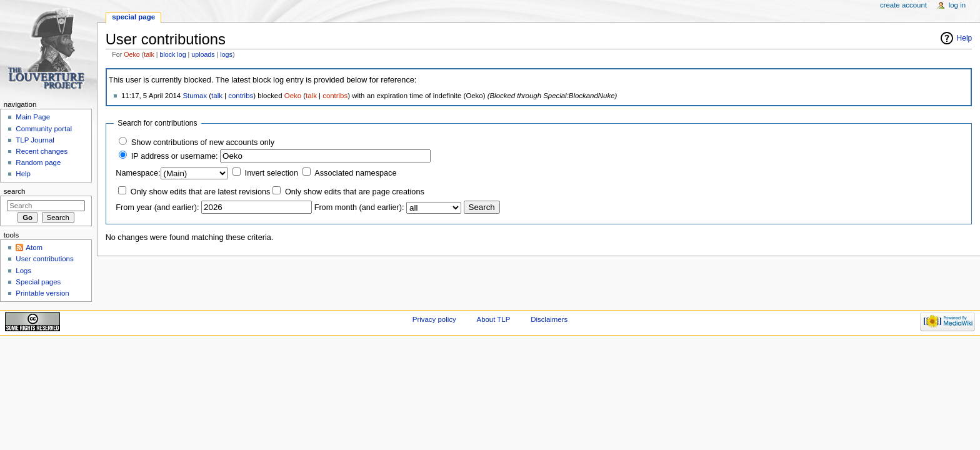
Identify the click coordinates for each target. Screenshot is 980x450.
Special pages (38, 282)
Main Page (33, 117)
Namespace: (138, 173)
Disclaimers (549, 319)
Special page (133, 17)
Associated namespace (355, 173)
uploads (203, 54)
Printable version (42, 293)
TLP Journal (35, 140)
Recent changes (42, 151)
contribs (241, 96)
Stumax (195, 96)
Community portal (44, 129)
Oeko (132, 54)
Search (15, 191)
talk (149, 54)
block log (173, 54)
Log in (957, 5)
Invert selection (272, 173)
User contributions (44, 259)
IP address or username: (175, 156)
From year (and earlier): (157, 207)
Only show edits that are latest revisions (201, 192)
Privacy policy (434, 319)
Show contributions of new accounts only (203, 142)
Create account (903, 5)
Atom (34, 247)
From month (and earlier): (359, 207)
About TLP (494, 319)
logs (226, 54)
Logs (23, 271)
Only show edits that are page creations (355, 192)
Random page (38, 162)
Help (965, 38)
